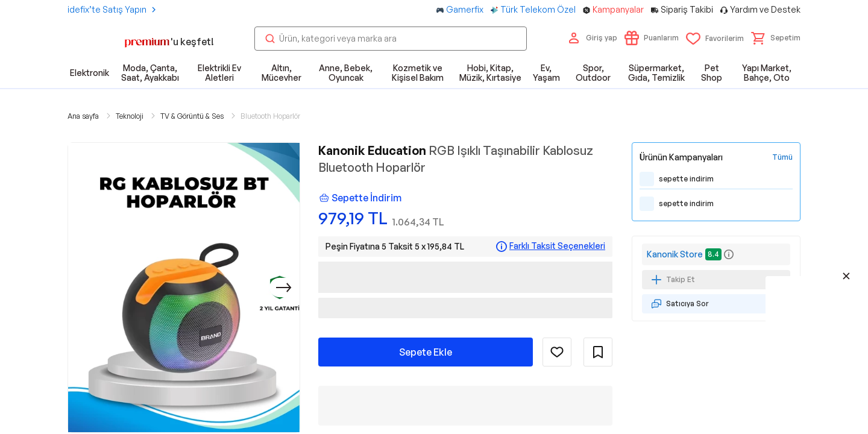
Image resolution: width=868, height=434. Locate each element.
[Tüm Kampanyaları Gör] (782, 157)
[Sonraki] (284, 288)
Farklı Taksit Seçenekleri (557, 246)
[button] (776, 38)
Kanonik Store (675, 254)
